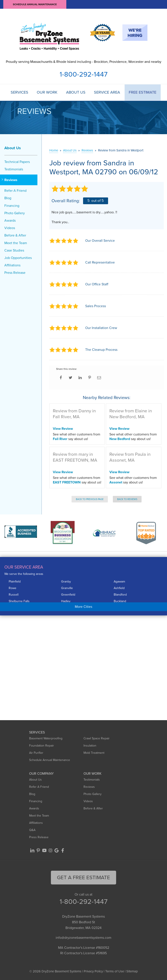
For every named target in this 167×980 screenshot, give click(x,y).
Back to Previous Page (90, 499)
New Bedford (120, 439)
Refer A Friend (15, 191)
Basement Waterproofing (46, 738)
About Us (76, 92)
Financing (12, 205)
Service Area (107, 92)
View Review (63, 429)
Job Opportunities (18, 258)
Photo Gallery (15, 213)
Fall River (60, 439)
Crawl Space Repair (97, 738)
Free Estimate (143, 92)
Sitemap (132, 971)
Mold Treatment (94, 753)
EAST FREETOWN (67, 482)
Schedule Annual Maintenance (35, 4)
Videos (10, 228)
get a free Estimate (83, 877)
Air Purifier (36, 753)
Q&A (32, 830)
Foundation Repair (42, 746)
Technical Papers (17, 162)
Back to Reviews (127, 499)
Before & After (15, 235)
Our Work (47, 92)
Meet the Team (16, 243)
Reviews (11, 180)
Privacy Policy (93, 971)
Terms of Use (115, 971)
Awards (10, 220)
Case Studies (14, 250)
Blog (8, 198)
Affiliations (12, 265)
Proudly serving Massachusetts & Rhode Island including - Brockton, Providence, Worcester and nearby (84, 62)
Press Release (15, 273)
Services (19, 92)
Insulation (90, 746)
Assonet (116, 482)
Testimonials (14, 169)
